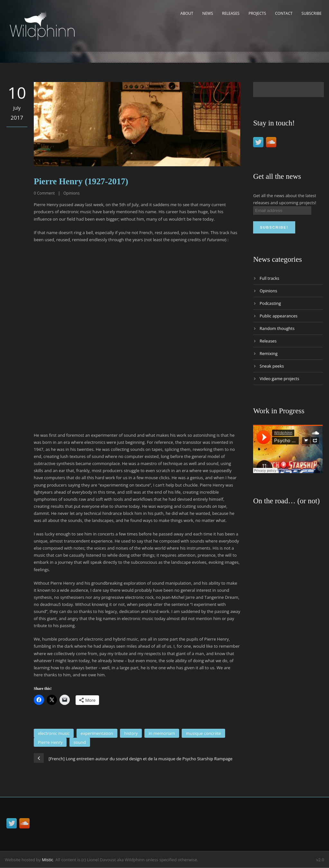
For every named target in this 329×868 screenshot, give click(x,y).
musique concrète (203, 733)
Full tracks (269, 278)
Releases (231, 13)
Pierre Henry (50, 742)
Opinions (71, 193)
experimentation (97, 733)
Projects (257, 13)
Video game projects (279, 379)
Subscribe (312, 13)
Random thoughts (277, 328)
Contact (284, 13)
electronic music (54, 733)
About (187, 13)
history (131, 733)
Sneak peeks (272, 366)
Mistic (47, 860)
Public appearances (279, 316)
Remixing (269, 353)
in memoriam (162, 733)
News (208, 13)
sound (80, 742)
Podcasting (270, 303)
